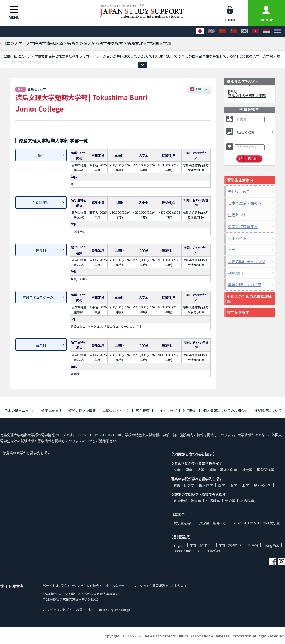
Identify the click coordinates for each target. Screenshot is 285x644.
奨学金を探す (238, 312)
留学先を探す (52, 410)
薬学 (221, 485)
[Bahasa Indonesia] (267, 31)
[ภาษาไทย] (278, 31)
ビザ (232, 250)
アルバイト (237, 238)
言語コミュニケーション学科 (45, 297)
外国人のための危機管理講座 (249, 299)
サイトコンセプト (57, 609)
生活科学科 (41, 202)
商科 (41, 155)
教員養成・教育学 (187, 501)
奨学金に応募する (243, 226)
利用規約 (190, 410)
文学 (177, 470)
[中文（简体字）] (222, 31)
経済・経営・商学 (223, 470)
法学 (201, 470)
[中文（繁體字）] (233, 31)
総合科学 (247, 501)
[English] (211, 31)
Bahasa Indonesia (188, 551)
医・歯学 (206, 485)
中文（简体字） (202, 545)
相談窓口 (235, 273)
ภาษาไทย (214, 551)
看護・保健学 (184, 485)
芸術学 (230, 501)
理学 (233, 485)
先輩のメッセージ (116, 410)
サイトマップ (166, 410)
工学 (245, 485)
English (179, 545)
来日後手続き (239, 191)
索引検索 (143, 410)
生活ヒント (237, 215)
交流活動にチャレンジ (247, 262)
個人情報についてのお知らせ (225, 410)
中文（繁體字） (231, 545)
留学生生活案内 (240, 180)
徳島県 (32, 89)
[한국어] (245, 31)
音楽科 (41, 345)
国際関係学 (266, 470)
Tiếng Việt (271, 545)
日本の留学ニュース (20, 410)
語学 (189, 470)
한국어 (253, 545)
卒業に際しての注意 (245, 285)
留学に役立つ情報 (82, 410)
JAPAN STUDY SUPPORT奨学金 (256, 523)
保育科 (41, 250)
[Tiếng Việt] (256, 31)
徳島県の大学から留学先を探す (27, 453)
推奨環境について (268, 410)
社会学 (247, 470)
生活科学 (213, 501)
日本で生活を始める (245, 203)
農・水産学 (262, 485)
